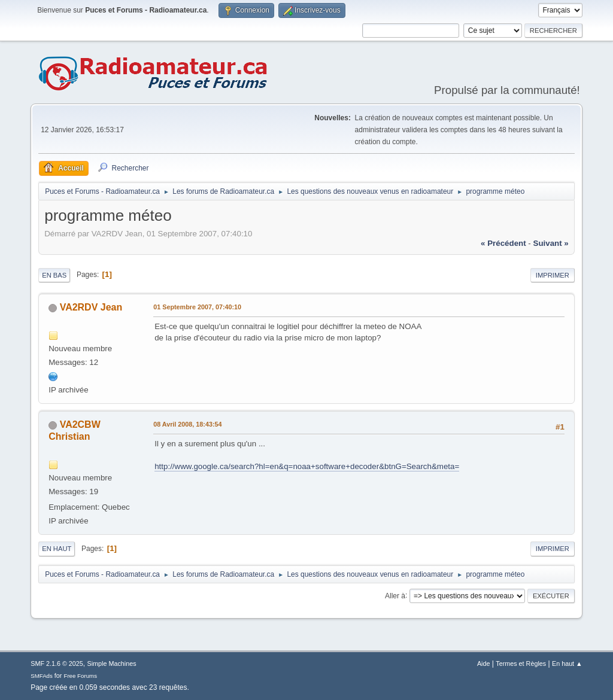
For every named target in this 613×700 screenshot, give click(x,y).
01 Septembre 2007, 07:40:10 (197, 307)
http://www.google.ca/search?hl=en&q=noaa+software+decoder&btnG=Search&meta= (307, 466)
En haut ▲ (567, 664)
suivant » (551, 243)
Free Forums (80, 676)
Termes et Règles (521, 664)
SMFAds (42, 676)
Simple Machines (112, 664)
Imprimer (553, 275)
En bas (54, 275)
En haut (57, 549)
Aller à (395, 595)
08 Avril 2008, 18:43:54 (187, 424)
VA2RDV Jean (91, 307)
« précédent (503, 243)
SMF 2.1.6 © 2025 (57, 664)
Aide (484, 664)
